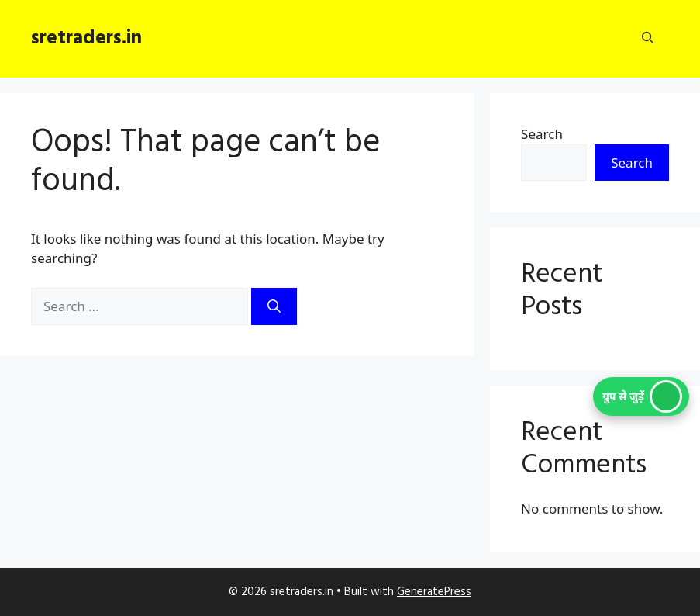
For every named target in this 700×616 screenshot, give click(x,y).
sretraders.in (86, 39)
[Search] (274, 306)
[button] (648, 39)
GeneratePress (434, 592)
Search (542, 134)
